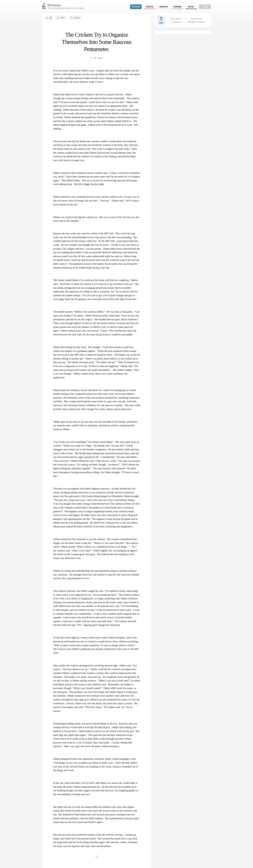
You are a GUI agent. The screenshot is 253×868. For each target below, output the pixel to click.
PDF (63, 18)
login (205, 7)
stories (136, 7)
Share (77, 18)
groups (164, 7)
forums (177, 7)
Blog (191, 7)
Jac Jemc (98, 58)
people (150, 7)
